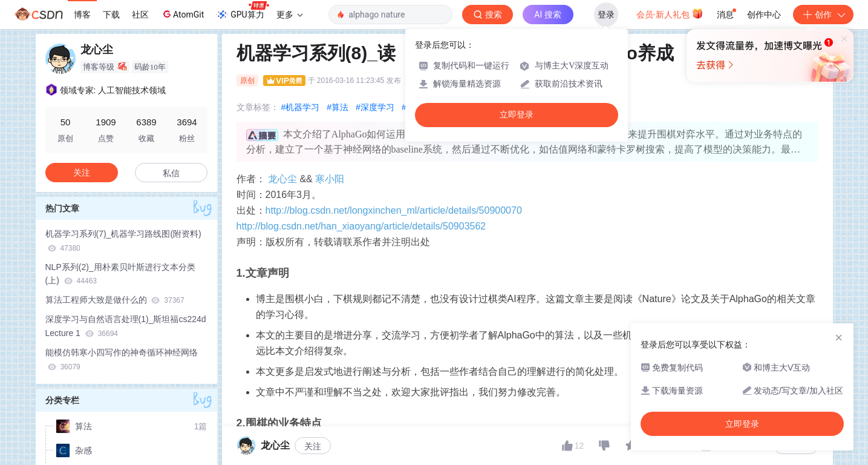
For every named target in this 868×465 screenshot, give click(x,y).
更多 (290, 15)
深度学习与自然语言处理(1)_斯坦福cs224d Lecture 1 (126, 326)
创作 (823, 15)
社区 (140, 15)
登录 (606, 15)
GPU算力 (242, 11)
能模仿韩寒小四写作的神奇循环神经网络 (122, 359)
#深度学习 (375, 107)
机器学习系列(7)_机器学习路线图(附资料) (123, 241)
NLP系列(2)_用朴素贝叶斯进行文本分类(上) (120, 274)
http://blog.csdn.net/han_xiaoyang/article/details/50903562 (361, 226)
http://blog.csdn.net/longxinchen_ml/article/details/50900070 (394, 210)
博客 (82, 15)
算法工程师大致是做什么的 (115, 300)
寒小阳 (330, 179)
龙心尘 (282, 179)
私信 (171, 173)
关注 (82, 173)
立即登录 (517, 115)
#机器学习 (301, 107)
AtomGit (182, 14)
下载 (111, 15)
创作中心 (764, 15)
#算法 (338, 107)
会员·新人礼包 (670, 13)
